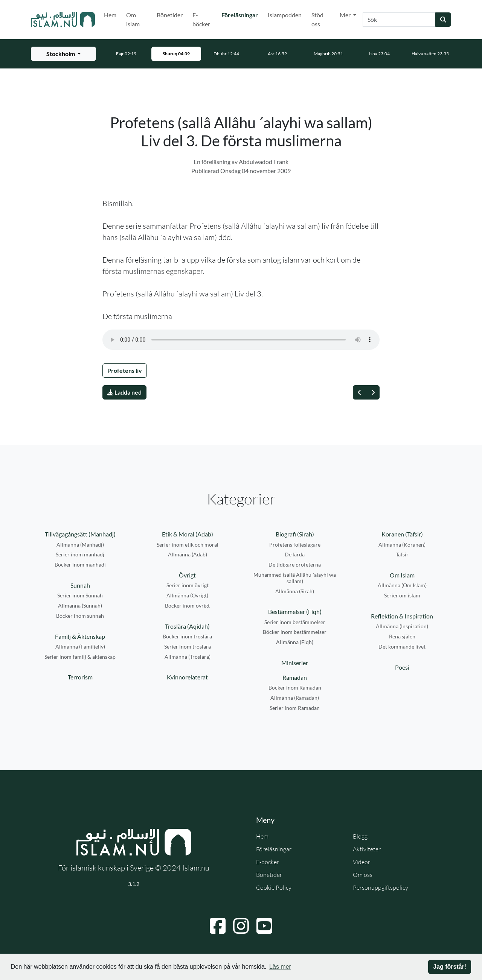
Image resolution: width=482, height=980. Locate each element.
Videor (361, 862)
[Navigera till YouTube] (264, 926)
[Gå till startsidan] (63, 20)
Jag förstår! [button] (450, 967)
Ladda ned (124, 392)
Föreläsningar (241, 14)
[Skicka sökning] (443, 20)
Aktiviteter (367, 849)
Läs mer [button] (280, 967)
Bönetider (170, 15)
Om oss (363, 875)
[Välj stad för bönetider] (63, 54)
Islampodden (285, 15)
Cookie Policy (274, 887)
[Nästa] (373, 392)
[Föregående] (360, 392)
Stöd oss (317, 19)
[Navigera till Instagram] (241, 926)
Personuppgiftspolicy (381, 887)
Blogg (360, 836)
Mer (346, 15)
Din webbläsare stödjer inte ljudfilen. (241, 340)
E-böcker (201, 19)
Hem (110, 15)
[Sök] (399, 20)
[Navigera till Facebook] (218, 926)
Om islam (133, 19)
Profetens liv (125, 370)
